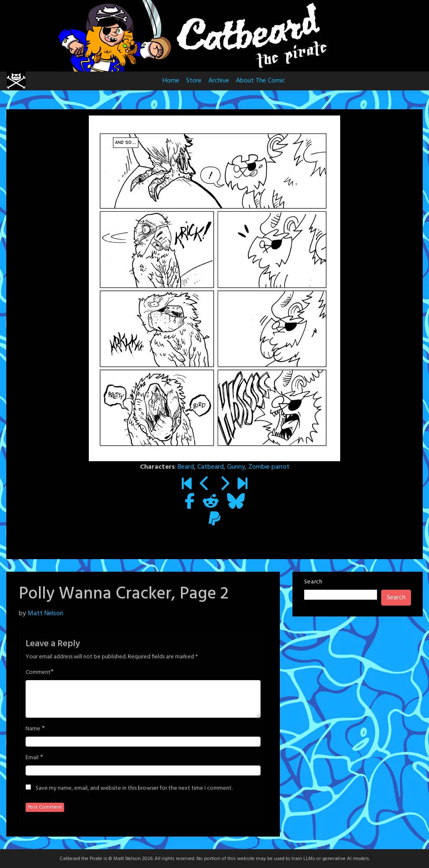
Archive (219, 81)
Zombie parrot (269, 467)
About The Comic (261, 81)
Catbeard (211, 467)
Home (171, 81)
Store (194, 81)
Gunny (236, 467)
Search (313, 582)
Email (32, 758)
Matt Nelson (45, 614)
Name (33, 729)
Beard (186, 467)
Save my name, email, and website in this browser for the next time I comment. (134, 788)
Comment (38, 673)
